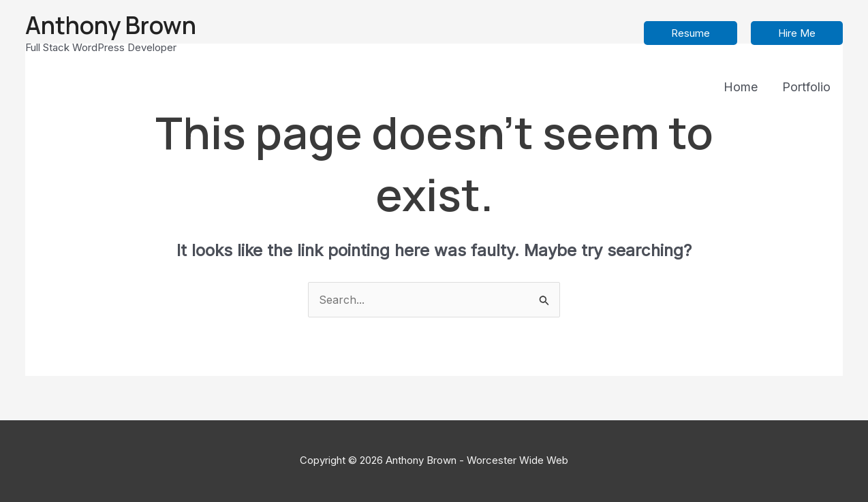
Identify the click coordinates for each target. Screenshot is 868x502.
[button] (691, 33)
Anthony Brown (111, 25)
